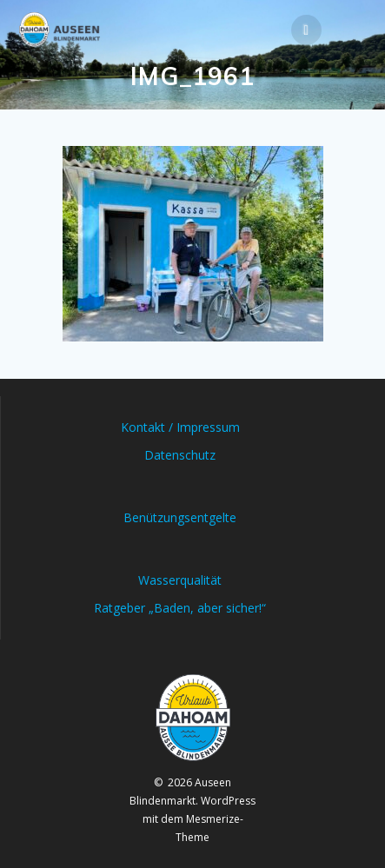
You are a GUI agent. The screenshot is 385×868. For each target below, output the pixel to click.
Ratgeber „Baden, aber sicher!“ (180, 608)
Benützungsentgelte (180, 517)
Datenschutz (180, 455)
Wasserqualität (180, 580)
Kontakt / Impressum (180, 427)
